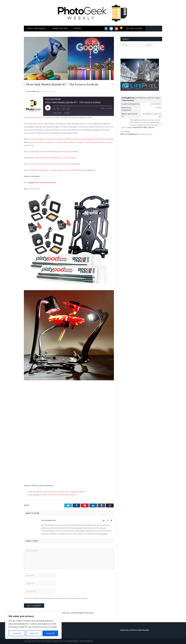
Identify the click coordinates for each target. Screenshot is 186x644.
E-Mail (66, 495)
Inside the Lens (60, 28)
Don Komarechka (33, 91)
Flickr (67, 492)
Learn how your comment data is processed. (75, 613)
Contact (78, 28)
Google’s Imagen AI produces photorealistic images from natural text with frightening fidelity (66, 139)
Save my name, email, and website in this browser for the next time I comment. (57, 598)
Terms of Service (86, 641)
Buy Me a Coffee (134, 28)
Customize (17, 633)
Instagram (74, 492)
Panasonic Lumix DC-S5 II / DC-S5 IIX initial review (49, 164)
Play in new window (44, 117)
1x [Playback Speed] (63, 109)
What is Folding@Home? (129, 134)
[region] (33, 625)
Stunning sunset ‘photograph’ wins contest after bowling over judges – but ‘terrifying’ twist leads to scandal (71, 142)
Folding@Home (128, 98)
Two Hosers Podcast (55, 495)
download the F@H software (143, 127)
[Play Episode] (51, 111)
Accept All (50, 633)
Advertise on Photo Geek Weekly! (135, 630)
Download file (29, 117)
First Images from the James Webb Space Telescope (50, 151)
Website (47, 492)
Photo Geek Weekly (36, 28)
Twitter (53, 492)
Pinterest (82, 492)
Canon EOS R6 (34, 189)
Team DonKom (128, 100)
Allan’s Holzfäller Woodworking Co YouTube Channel (56, 158)
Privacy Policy (73, 641)
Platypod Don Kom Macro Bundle (42, 182)
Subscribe (57, 113)
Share (67, 113)
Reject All (34, 633)
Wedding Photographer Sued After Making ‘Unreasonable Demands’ (57, 170)
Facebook (60, 492)
